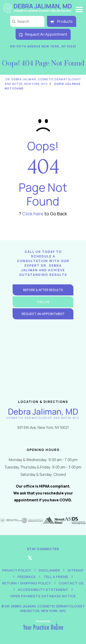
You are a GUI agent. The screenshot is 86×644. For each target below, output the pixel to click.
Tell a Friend (56, 577)
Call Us (43, 302)
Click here (33, 214)
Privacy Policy (17, 570)
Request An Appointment (43, 34)
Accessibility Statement (43, 590)
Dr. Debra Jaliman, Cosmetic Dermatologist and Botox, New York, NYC (45, 608)
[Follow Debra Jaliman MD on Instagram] (43, 560)
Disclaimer (49, 570)
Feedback (27, 577)
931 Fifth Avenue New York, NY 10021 (43, 46)
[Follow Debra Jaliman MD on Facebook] (17, 560)
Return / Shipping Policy (27, 583)
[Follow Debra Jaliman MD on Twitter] (30, 560)
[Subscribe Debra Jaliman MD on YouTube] (69, 560)
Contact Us (71, 583)
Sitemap (76, 570)
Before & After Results (43, 290)
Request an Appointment (43, 314)
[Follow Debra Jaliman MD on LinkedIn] (56, 560)
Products (62, 21)
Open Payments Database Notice (43, 596)
